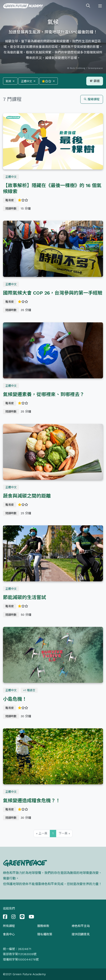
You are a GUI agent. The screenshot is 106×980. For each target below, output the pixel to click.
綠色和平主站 (81, 926)
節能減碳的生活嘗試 (25, 597)
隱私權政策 (45, 934)
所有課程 (9, 926)
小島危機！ (15, 699)
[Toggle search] (88, 6)
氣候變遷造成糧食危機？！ (32, 801)
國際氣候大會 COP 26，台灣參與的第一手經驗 (53, 293)
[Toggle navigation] (100, 6)
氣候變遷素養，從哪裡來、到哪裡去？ (44, 394)
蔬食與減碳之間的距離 (27, 496)
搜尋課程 (92, 99)
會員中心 (9, 934)
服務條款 (43, 926)
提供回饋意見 (81, 934)
